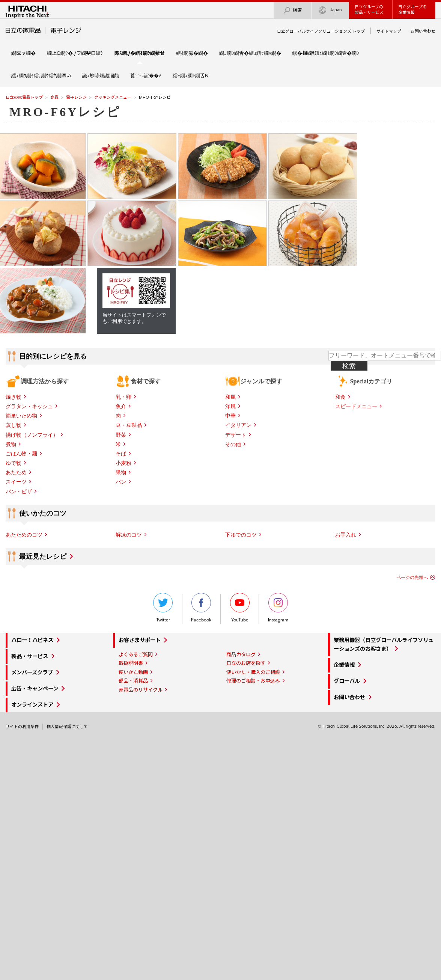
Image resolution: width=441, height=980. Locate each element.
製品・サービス (30, 656)
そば (121, 454)
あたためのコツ (24, 535)
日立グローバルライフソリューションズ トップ (321, 31)
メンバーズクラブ (32, 672)
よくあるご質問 (136, 654)
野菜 (121, 435)
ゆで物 (14, 463)
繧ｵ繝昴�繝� (192, 53)
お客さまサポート (140, 640)
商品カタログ (241, 654)
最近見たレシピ (43, 556)
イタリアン (238, 425)
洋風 (230, 406)
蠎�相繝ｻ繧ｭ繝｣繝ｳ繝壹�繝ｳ (326, 53)
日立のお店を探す (246, 663)
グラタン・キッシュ (29, 406)
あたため (16, 472)
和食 (340, 397)
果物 (121, 472)
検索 (292, 10)
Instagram (278, 608)
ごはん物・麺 (21, 454)
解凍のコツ (129, 535)
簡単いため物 (21, 416)
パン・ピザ (19, 492)
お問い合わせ (423, 31)
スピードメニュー (356, 406)
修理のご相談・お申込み (253, 681)
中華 (230, 416)
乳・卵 (123, 397)
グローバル (347, 681)
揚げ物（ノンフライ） (32, 435)
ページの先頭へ (412, 577)
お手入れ (346, 535)
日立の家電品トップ (24, 97)
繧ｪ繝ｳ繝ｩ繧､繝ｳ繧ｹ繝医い (41, 75)
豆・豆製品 (129, 425)
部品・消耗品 (133, 681)
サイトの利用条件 (22, 727)
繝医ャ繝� (23, 53)
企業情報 (344, 665)
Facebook (201, 608)
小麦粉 (123, 463)
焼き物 (14, 397)
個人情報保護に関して (67, 727)
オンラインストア (32, 705)
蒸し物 (14, 425)
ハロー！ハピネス (32, 640)
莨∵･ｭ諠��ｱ (146, 75)
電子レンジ (76, 97)
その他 (233, 444)
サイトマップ (389, 31)
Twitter (163, 608)
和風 (230, 397)
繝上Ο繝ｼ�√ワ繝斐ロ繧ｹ (75, 53)
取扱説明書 (131, 663)
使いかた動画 (133, 672)
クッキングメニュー (113, 97)
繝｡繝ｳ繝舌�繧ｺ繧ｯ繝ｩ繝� (250, 53)
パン (121, 482)
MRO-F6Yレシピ (65, 112)
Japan (330, 10)
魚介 (121, 406)
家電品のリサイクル (141, 690)
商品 (54, 97)
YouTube (240, 608)
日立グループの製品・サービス (369, 10)
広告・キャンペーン (35, 689)
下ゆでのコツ (241, 535)
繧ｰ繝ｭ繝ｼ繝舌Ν (191, 75)
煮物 (11, 444)
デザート (236, 435)
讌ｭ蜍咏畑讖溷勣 (101, 75)
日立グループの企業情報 (412, 10)
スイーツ (16, 482)
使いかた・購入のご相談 (253, 672)
